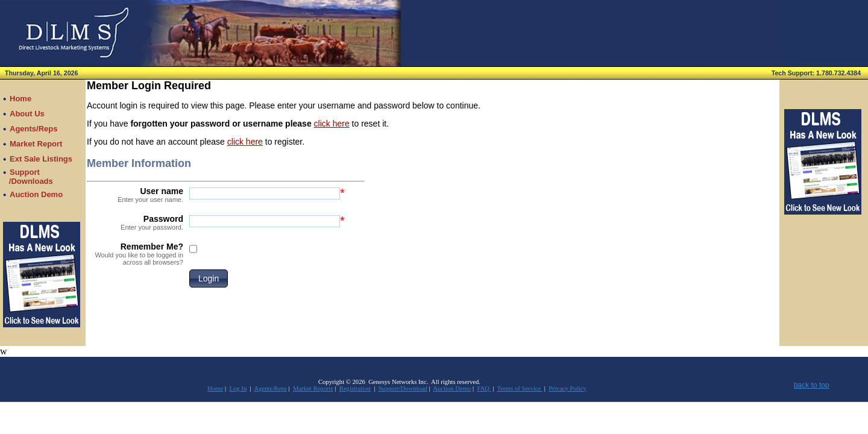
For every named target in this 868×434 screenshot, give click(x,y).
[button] (209, 278)
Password (135, 222)
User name (135, 195)
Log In (238, 388)
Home (215, 388)
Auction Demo (452, 388)
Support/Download (403, 388)
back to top (812, 385)
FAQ (484, 388)
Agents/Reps (270, 388)
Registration (355, 388)
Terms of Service (520, 388)
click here (332, 124)
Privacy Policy (567, 388)
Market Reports (313, 388)
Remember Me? (135, 254)
